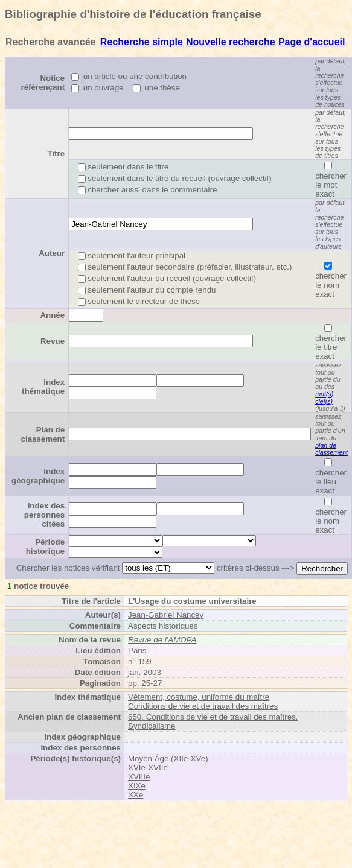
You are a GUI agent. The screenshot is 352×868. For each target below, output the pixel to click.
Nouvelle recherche (231, 42)
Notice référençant (43, 83)
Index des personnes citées (44, 515)
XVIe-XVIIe (148, 768)
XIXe (137, 786)
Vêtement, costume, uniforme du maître (199, 697)
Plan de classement (43, 434)
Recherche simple (142, 42)
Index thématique (43, 387)
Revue (53, 341)
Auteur (52, 253)
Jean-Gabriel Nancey (166, 615)
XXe (136, 795)
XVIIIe (139, 777)
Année (52, 315)
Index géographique (38, 476)
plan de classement (331, 449)
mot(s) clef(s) (324, 398)
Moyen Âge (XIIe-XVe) (168, 759)
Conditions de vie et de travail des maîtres (203, 706)
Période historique (45, 546)
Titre (56, 154)
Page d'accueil (312, 42)
